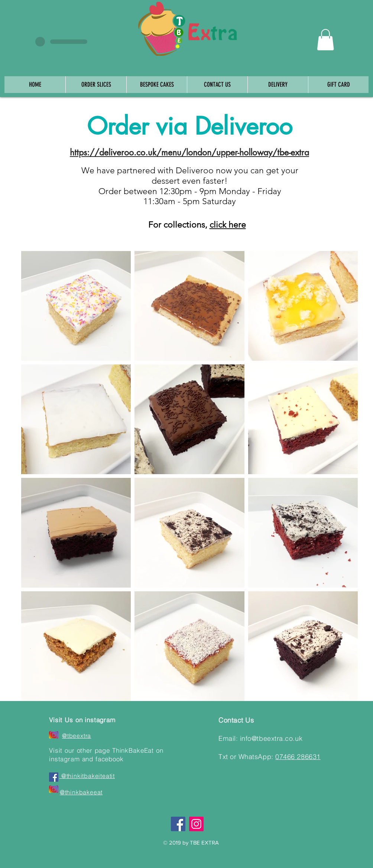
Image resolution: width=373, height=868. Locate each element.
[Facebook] (178, 824)
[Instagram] (196, 824)
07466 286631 (298, 757)
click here (228, 225)
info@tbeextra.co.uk (271, 738)
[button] (325, 40)
